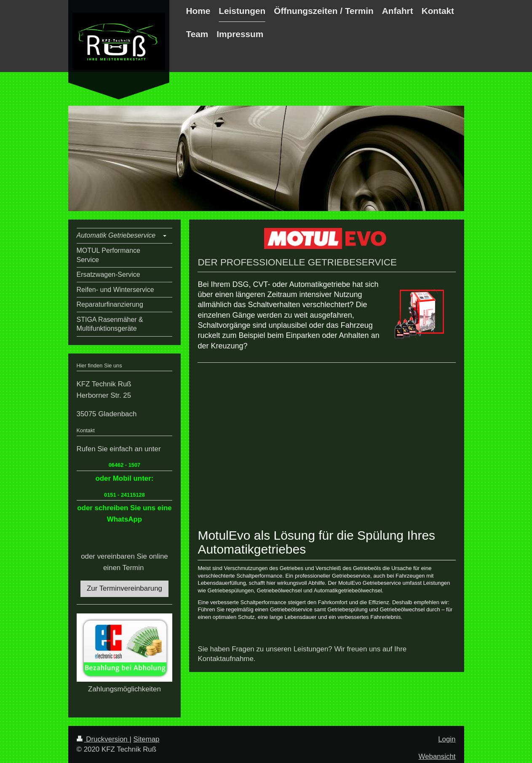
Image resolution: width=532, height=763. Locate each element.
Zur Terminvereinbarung (124, 588)
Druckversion (103, 739)
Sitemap (147, 739)
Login (447, 739)
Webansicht (437, 756)
